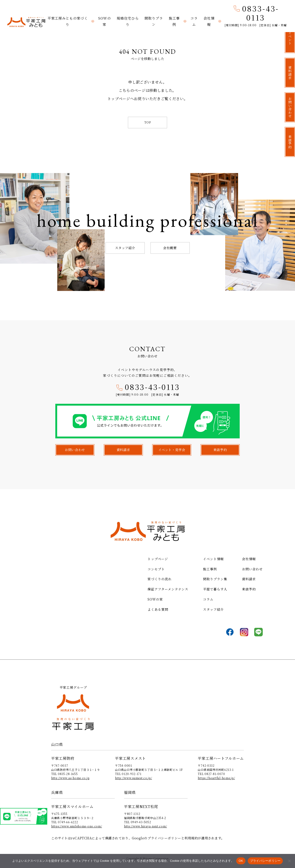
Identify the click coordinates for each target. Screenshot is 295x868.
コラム (194, 21)
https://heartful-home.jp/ (216, 778)
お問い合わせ (252, 569)
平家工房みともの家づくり (68, 21)
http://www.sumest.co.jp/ (133, 778)
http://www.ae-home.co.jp (70, 778)
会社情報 (209, 21)
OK (241, 861)
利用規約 (191, 838)
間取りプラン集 (215, 579)
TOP (148, 122)
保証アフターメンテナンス (168, 589)
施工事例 (174, 21)
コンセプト (156, 569)
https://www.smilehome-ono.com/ (77, 826)
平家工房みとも (26, 22)
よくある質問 (158, 609)
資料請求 (249, 579)
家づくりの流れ (160, 579)
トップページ (158, 559)
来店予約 (249, 589)
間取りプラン (154, 21)
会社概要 (170, 248)
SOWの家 (105, 21)
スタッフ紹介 (125, 248)
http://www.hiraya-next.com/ (145, 826)
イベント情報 (213, 559)
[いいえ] (289, 861)
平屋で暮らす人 (215, 589)
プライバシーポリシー (164, 838)
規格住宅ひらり (128, 21)
